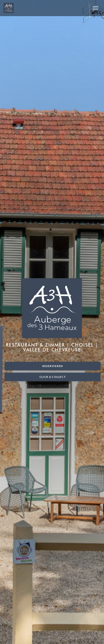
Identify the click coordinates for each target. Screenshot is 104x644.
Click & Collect (53, 377)
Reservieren (53, 366)
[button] (95, 8)
